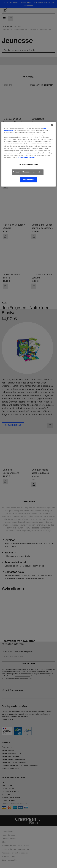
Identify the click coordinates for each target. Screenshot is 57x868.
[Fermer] (52, 125)
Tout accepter (29, 180)
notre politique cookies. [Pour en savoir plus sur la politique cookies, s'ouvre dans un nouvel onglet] (26, 157)
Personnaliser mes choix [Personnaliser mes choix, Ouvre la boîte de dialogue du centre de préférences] (29, 164)
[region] (29, 154)
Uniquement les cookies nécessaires (28, 172)
